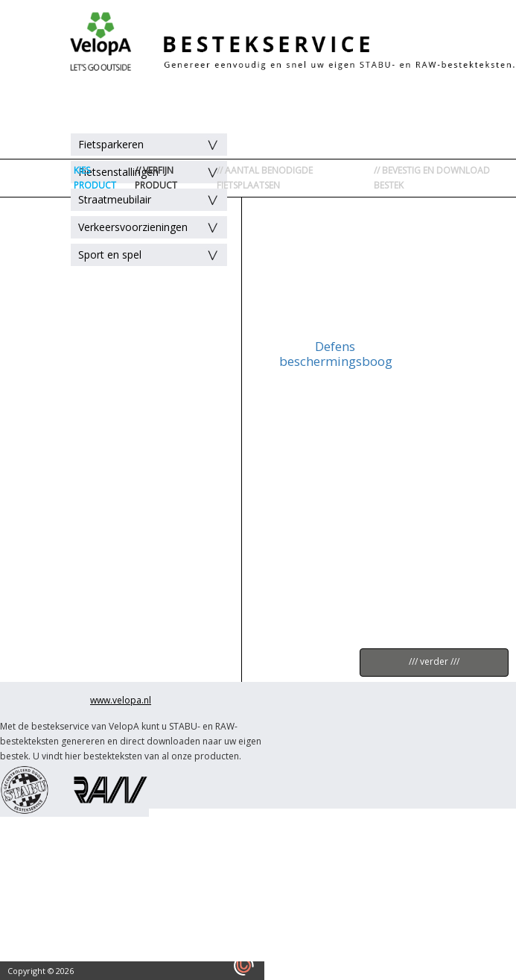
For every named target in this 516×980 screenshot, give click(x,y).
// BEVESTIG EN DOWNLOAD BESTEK (432, 178)
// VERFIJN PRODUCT (156, 178)
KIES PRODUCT (95, 178)
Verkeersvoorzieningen (133, 227)
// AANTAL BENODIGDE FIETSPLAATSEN (265, 178)
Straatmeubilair (115, 199)
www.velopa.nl (121, 700)
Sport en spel (110, 255)
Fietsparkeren (111, 144)
